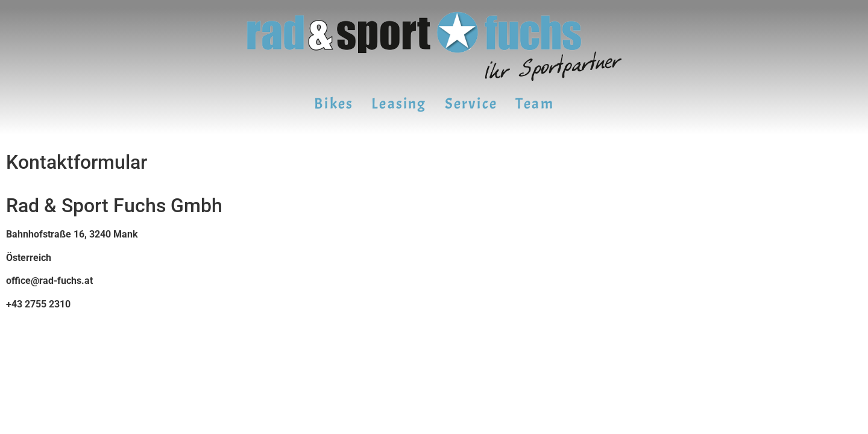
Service (471, 104)
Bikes (334, 104)
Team (535, 104)
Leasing (399, 104)
